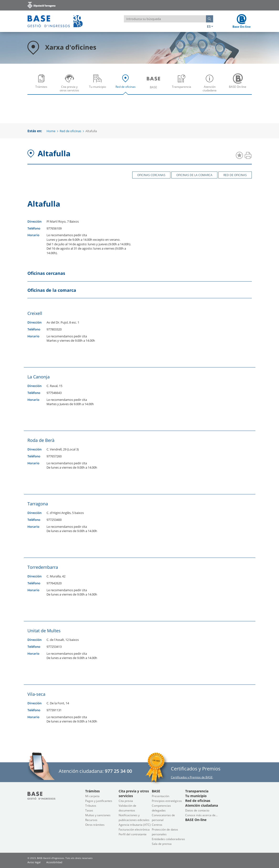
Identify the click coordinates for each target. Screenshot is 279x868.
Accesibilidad (54, 862)
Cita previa (126, 801)
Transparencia (183, 85)
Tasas (89, 810)
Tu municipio (99, 85)
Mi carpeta (92, 796)
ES (210, 26)
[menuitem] (42, 83)
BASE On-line (239, 85)
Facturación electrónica (134, 829)
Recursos (91, 820)
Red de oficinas (127, 85)
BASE (155, 85)
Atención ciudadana (211, 85)
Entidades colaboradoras (168, 839)
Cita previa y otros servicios (71, 85)
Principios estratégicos (167, 801)
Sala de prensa (162, 844)
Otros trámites (95, 825)
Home (51, 131)
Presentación (161, 796)
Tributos (91, 806)
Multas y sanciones (98, 815)
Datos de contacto (197, 810)
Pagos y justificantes (99, 801)
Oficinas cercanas (151, 175)
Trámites (43, 85)
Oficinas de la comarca (194, 175)
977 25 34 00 (118, 771)
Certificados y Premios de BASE (192, 777)
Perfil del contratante (133, 834)
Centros (157, 825)
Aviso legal (34, 862)
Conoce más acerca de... (201, 815)
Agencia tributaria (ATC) (135, 825)
